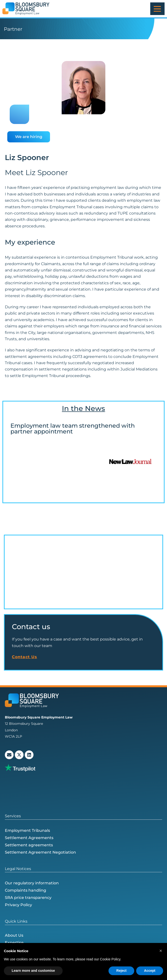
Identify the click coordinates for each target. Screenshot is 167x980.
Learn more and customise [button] (33, 971)
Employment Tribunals (27, 830)
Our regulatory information (32, 883)
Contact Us (25, 657)
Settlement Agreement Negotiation (40, 852)
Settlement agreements (29, 845)
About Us (14, 935)
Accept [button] (150, 971)
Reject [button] (121, 971)
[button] (161, 951)
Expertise (14, 943)
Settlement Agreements (29, 838)
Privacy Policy (18, 905)
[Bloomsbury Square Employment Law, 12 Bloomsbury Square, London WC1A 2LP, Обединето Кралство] (83, 572)
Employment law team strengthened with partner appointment (73, 428)
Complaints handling (25, 890)
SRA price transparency (28, 898)
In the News (83, 408)
